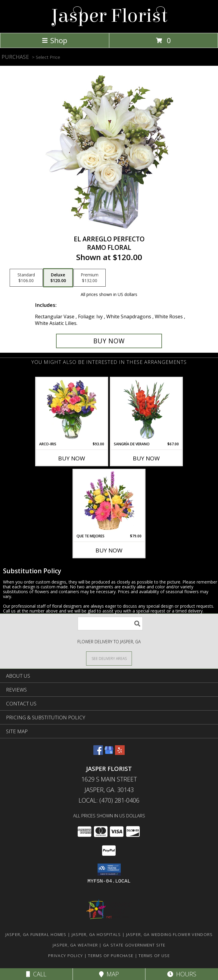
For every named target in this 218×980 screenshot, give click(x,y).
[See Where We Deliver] (109, 658)
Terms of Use (154, 956)
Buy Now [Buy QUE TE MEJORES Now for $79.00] (109, 550)
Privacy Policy (65, 956)
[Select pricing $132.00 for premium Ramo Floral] (90, 278)
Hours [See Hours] (182, 974)
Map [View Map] (109, 974)
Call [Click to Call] (36, 974)
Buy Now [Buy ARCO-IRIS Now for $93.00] (72, 458)
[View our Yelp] (120, 753)
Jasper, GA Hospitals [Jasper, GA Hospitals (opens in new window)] (96, 934)
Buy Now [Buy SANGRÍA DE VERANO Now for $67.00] (146, 458)
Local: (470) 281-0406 (109, 800)
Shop (54, 40)
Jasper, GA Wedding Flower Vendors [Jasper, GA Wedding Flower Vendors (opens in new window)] (170, 934)
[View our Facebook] (98, 753)
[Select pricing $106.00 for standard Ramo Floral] (26, 278)
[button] (109, 870)
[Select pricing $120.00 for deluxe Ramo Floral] (58, 278)
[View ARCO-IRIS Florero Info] (72, 409)
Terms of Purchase (111, 956)
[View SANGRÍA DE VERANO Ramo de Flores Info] (146, 409)
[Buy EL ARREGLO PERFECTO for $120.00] (109, 341)
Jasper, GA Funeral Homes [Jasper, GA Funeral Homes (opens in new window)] (36, 934)
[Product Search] (110, 624)
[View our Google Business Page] (109, 753)
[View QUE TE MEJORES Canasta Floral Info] (109, 501)
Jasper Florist (109, 16)
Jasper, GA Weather (75, 945)
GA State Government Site (134, 945)
